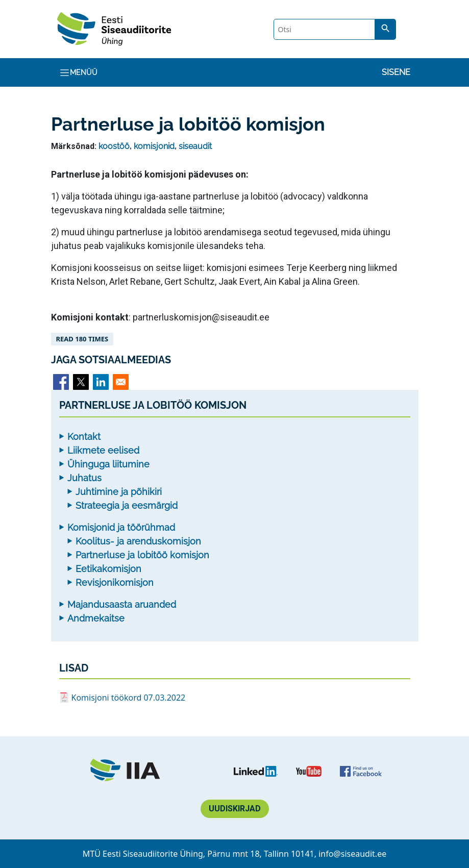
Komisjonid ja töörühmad (121, 527)
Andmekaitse (96, 618)
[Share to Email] (121, 382)
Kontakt (84, 437)
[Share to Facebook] (61, 382)
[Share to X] (81, 382)
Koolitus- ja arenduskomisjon (138, 541)
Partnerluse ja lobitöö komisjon (142, 555)
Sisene (396, 72)
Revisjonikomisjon (115, 582)
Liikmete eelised (103, 450)
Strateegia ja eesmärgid (127, 505)
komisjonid (154, 146)
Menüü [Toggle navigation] (78, 73)
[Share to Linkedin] (101, 382)
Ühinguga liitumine (108, 464)
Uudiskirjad (235, 809)
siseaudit (195, 146)
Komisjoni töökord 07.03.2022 (129, 698)
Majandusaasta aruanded (122, 604)
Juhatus (84, 478)
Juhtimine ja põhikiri (119, 492)
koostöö (114, 146)
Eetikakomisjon (108, 569)
